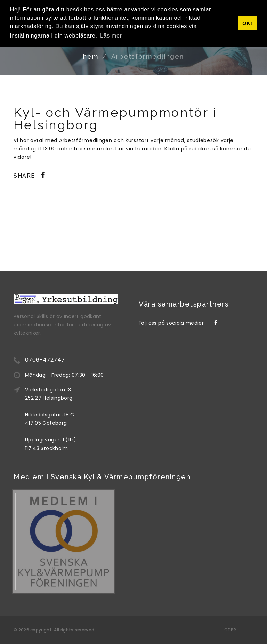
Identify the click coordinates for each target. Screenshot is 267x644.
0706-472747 (45, 360)
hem (91, 56)
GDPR (230, 630)
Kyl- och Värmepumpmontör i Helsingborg (115, 119)
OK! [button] (247, 23)
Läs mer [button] (111, 36)
